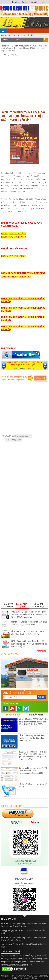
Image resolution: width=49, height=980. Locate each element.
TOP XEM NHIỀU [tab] (13, 715)
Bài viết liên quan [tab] (22, 605)
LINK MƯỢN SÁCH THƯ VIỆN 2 (14, 237)
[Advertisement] (24, 83)
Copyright (34, 2)
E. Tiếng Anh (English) (21, 46)
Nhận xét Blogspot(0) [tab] (38, 605)
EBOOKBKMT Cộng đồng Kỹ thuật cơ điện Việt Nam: (24, 924)
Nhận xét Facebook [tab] (8, 605)
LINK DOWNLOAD (9, 348)
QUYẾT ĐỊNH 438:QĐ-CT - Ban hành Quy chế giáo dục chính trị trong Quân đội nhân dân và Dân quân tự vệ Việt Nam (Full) (33, 755)
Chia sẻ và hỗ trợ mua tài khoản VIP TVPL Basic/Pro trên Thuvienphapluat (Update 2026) (33, 771)
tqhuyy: (4, 930)
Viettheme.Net (17, 978)
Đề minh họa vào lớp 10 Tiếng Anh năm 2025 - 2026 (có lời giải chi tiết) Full (29, 623)
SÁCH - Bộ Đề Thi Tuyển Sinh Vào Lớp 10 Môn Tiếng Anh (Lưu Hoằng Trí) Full (27, 633)
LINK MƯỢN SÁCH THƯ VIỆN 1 (14, 234)
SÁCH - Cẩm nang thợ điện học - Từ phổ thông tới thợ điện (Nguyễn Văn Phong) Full (33, 738)
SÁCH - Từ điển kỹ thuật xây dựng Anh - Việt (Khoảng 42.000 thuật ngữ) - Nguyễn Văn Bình (23, 116)
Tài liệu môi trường (30, 978)
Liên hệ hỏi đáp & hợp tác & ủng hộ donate (33, 786)
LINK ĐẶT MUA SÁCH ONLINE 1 (14, 256)
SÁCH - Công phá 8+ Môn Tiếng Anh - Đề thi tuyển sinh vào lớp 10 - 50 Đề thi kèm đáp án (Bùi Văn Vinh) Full (29, 644)
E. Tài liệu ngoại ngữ (24, 436)
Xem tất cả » (42, 651)
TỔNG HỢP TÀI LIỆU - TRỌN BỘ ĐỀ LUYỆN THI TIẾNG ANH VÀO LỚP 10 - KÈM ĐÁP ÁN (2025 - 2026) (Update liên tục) (29, 615)
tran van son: (7, 944)
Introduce (16, 2)
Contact (43, 2)
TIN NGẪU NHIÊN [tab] (36, 715)
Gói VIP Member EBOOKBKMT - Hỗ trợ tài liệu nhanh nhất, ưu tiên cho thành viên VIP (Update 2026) (33, 722)
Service (25, 2)
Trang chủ (6, 46)
